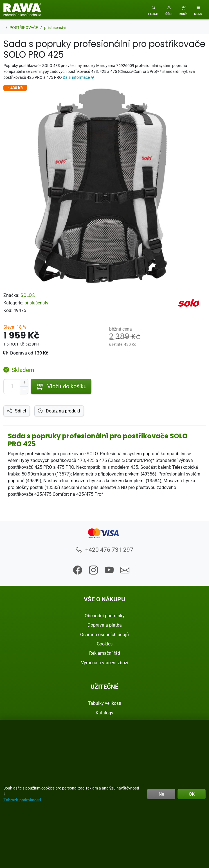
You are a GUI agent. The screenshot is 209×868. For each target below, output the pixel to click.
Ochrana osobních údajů (104, 634)
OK (192, 794)
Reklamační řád (105, 653)
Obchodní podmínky (105, 616)
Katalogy (104, 713)
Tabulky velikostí (105, 703)
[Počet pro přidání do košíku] (12, 386)
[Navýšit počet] (24, 383)
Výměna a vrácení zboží (105, 663)
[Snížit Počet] (24, 390)
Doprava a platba (105, 625)
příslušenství (37, 303)
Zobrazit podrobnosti (22, 800)
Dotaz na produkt (59, 411)
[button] (169, 10)
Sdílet (17, 411)
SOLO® (28, 295)
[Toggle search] (153, 10)
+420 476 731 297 (104, 549)
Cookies (105, 644)
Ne (161, 794)
